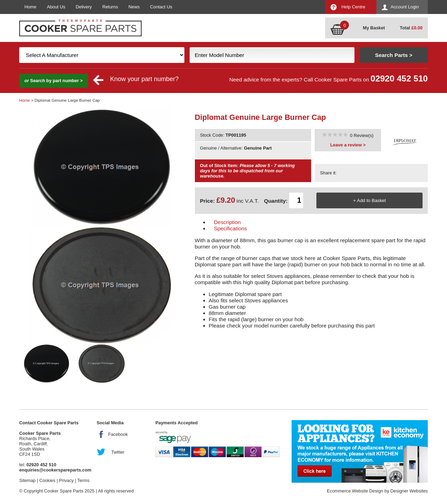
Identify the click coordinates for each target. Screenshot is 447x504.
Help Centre (353, 7)
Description (228, 222)
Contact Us (161, 7)
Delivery (84, 7)
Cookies (47, 480)
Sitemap (27, 480)
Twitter (118, 452)
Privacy (66, 480)
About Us (56, 7)
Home (30, 7)
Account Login (405, 7)
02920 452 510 (399, 78)
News (134, 7)
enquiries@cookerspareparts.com (55, 470)
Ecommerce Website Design (355, 491)
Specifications (231, 228)
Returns (110, 7)
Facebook (118, 434)
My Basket (374, 28)
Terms (83, 480)
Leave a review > (348, 145)
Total (411, 28)
